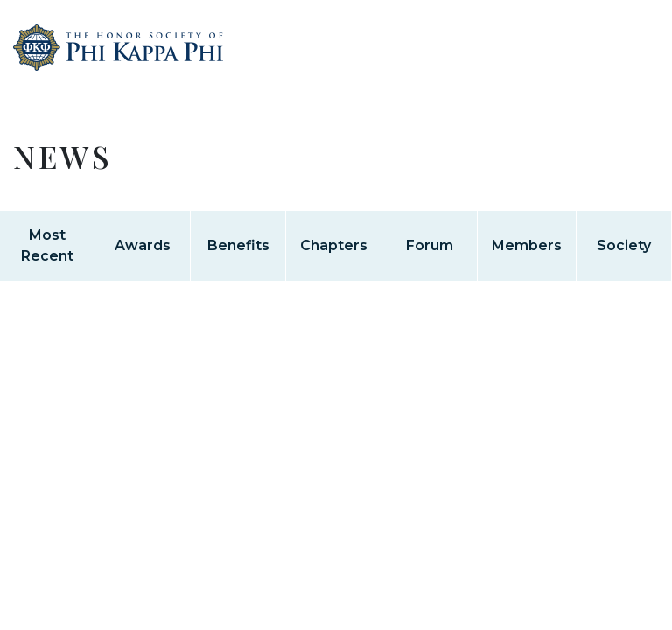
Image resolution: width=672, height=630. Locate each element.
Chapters (334, 245)
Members (527, 245)
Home (118, 69)
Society (624, 245)
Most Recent (47, 245)
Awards (143, 245)
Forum (430, 245)
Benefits (238, 245)
